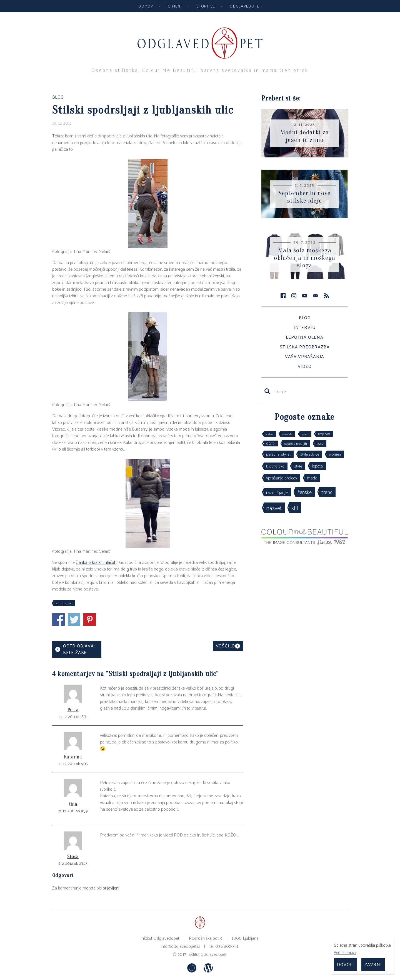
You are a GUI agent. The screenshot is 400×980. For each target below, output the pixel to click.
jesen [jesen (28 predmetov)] (305, 434)
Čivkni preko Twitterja (74, 620)
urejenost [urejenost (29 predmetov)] (324, 434)
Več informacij (345, 952)
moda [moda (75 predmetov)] (312, 478)
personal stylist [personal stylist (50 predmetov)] (278, 454)
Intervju (305, 327)
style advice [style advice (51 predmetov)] (310, 454)
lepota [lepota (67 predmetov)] (317, 466)
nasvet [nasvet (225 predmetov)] (274, 508)
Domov (146, 6)
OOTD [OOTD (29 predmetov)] (270, 443)
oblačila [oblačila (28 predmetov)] (287, 434)
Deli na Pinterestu (90, 620)
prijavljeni (111, 888)
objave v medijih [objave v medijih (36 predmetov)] (296, 443)
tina (73, 804)
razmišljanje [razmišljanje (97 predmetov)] (277, 492)
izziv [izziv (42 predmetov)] (320, 443)
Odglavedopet (246, 6)
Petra (73, 710)
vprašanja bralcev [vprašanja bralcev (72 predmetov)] (282, 478)
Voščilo (226, 646)
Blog (305, 317)
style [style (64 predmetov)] (298, 466)
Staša (73, 857)
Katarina (73, 757)
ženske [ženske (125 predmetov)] (305, 492)
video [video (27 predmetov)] (269, 434)
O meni (175, 6)
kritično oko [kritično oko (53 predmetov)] (275, 466)
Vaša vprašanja (305, 356)
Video (305, 366)
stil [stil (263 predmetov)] (295, 507)
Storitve (206, 6)
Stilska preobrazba (305, 347)
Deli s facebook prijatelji (58, 620)
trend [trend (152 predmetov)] (327, 492)
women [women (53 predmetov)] (335, 454)
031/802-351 (227, 946)
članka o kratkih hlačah (96, 562)
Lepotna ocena (304, 337)
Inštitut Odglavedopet (207, 954)
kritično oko (64, 603)
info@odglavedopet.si (180, 946)
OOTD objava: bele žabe (79, 649)
